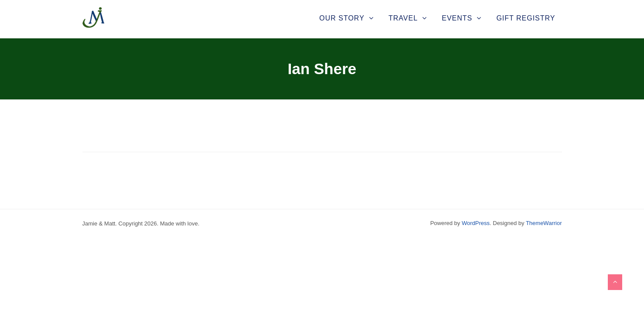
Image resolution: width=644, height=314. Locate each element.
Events (457, 18)
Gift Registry (526, 18)
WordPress (476, 223)
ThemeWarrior (544, 223)
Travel (403, 18)
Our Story (342, 18)
